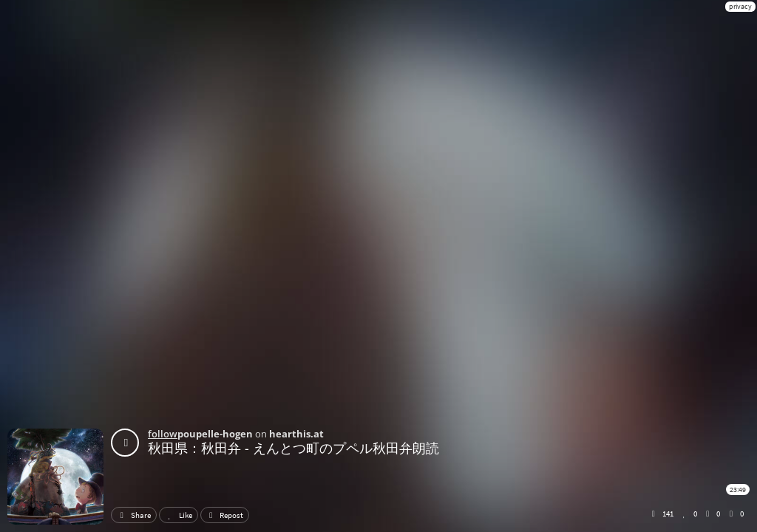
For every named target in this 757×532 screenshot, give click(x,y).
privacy (740, 6)
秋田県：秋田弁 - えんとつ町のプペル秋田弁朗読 (293, 448)
